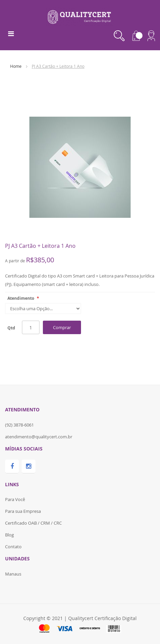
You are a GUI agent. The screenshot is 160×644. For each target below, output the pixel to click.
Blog (9, 535)
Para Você (15, 499)
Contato (13, 547)
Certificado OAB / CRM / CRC (33, 523)
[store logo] (80, 16)
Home (16, 66)
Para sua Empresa (23, 511)
